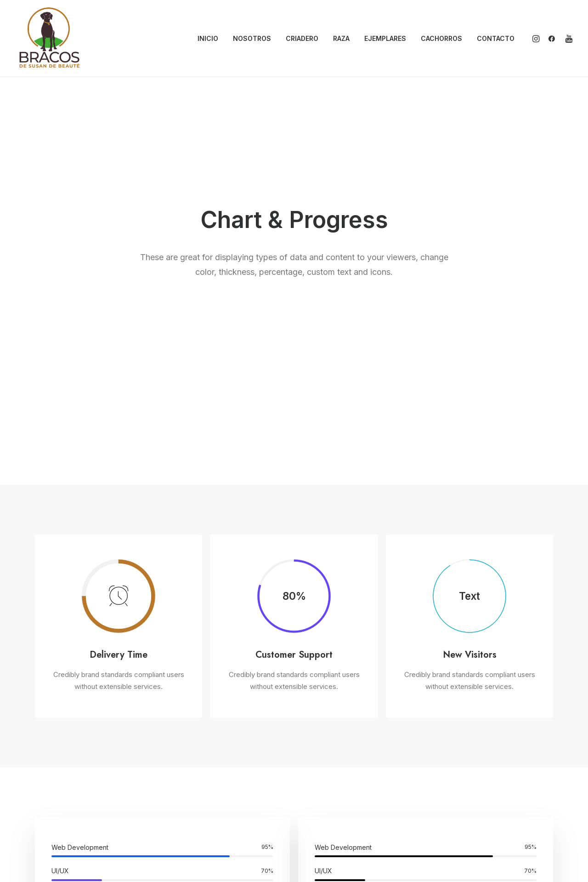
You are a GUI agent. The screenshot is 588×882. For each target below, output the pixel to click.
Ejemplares (333, 814)
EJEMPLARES (385, 38)
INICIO (208, 38)
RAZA (341, 38)
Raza (323, 800)
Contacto (330, 843)
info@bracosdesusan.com (481, 757)
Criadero (328, 785)
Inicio (324, 757)
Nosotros (330, 771)
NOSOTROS (252, 38)
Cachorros (331, 829)
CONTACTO (496, 38)
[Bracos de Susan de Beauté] (49, 39)
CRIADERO (302, 38)
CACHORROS (441, 38)
